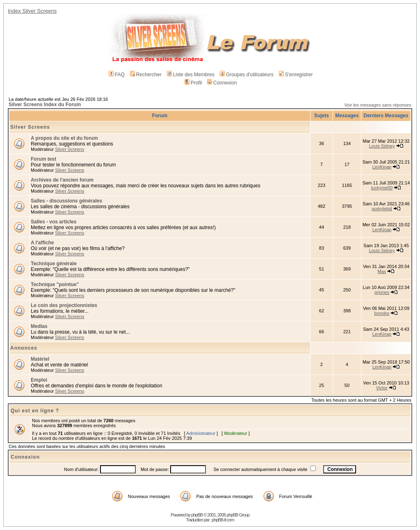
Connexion (222, 83)
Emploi (39, 380)
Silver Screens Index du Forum (45, 105)
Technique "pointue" (55, 284)
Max (382, 271)
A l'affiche (42, 243)
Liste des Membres (191, 75)
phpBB (197, 515)
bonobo (382, 313)
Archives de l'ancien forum (62, 180)
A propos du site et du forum (64, 138)
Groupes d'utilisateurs (247, 75)
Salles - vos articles (54, 222)
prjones (382, 292)
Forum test (43, 159)
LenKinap (382, 167)
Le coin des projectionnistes (64, 305)
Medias (39, 326)
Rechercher (146, 75)
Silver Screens (30, 127)
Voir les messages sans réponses (378, 105)
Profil (193, 83)
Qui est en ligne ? (35, 411)
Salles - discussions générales (66, 201)
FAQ (117, 75)
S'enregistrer (296, 75)
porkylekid (382, 209)
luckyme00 (382, 188)
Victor (382, 388)
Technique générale (54, 264)
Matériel (40, 359)
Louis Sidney (382, 146)
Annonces (24, 348)
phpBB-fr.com (223, 520)
